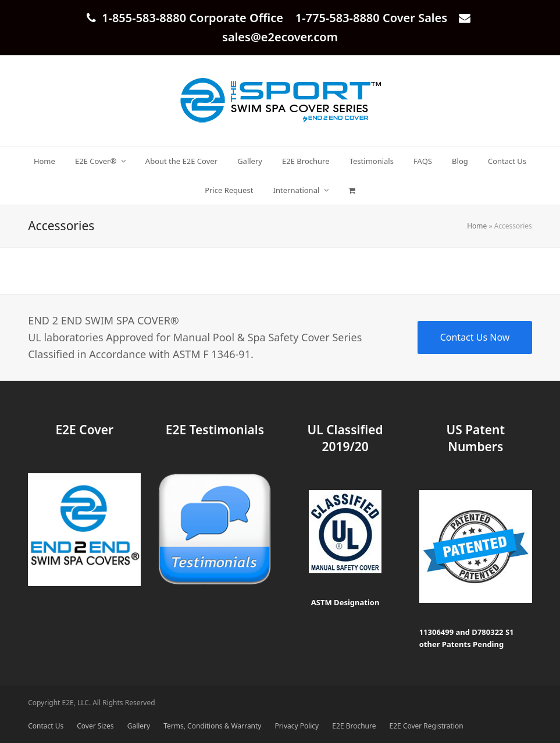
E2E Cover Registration (427, 726)
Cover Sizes (95, 726)
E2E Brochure (354, 726)
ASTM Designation (345, 602)
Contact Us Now (475, 337)
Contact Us (46, 726)
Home (477, 226)
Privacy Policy (297, 726)
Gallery (139, 726)
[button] (352, 190)
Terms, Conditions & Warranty (212, 726)
